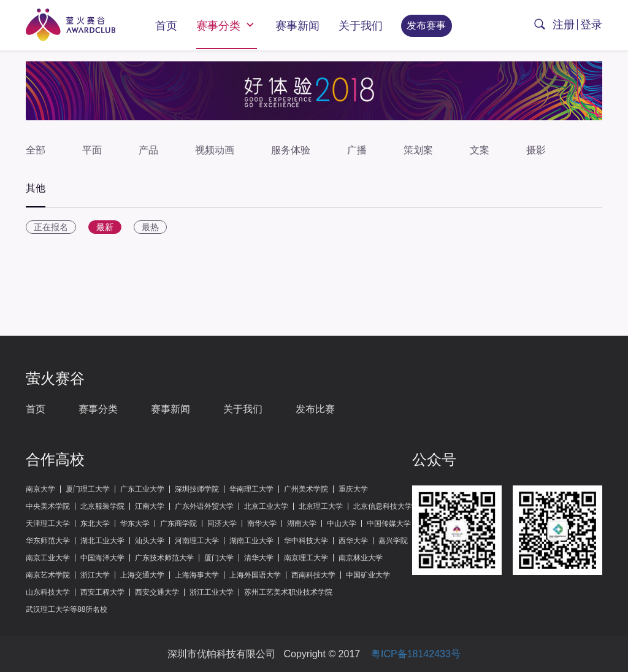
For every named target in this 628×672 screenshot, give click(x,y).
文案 (480, 150)
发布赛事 (426, 25)
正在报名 (51, 227)
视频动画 (215, 150)
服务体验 (291, 150)
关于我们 (361, 26)
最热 (150, 227)
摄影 (536, 150)
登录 (591, 25)
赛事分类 (227, 25)
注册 (564, 25)
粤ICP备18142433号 (416, 654)
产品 (148, 150)
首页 (166, 26)
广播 (357, 150)
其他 (36, 188)
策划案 (418, 150)
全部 (36, 150)
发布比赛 (315, 409)
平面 (92, 150)
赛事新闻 (297, 26)
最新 (105, 227)
